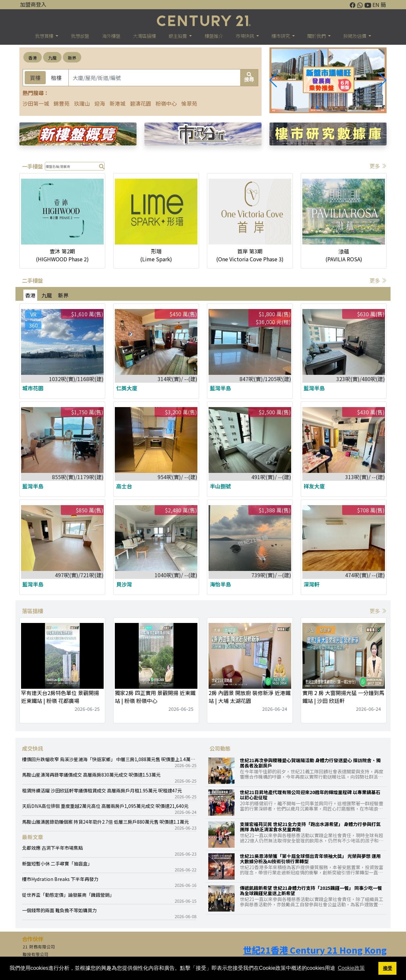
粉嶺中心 (166, 103)
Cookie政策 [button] (351, 968)
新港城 (117, 103)
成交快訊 (33, 748)
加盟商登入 (33, 4)
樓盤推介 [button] (214, 36)
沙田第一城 (36, 103)
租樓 (56, 78)
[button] (383, 80)
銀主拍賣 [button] (178, 36)
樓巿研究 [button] (281, 36)
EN (376, 5)
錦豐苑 (62, 103)
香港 (33, 58)
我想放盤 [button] (80, 36)
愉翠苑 (189, 103)
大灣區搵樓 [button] (144, 36)
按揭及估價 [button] (355, 36)
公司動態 (220, 748)
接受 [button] (388, 968)
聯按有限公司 (36, 954)
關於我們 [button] (317, 36)
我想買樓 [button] (45, 36)
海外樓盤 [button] (111, 36)
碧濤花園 (140, 103)
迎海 (100, 103)
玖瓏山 (82, 103)
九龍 (52, 58)
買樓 (35, 78)
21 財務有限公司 (39, 947)
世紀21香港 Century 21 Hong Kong (315, 950)
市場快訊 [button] (245, 36)
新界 (72, 58)
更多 (378, 166)
